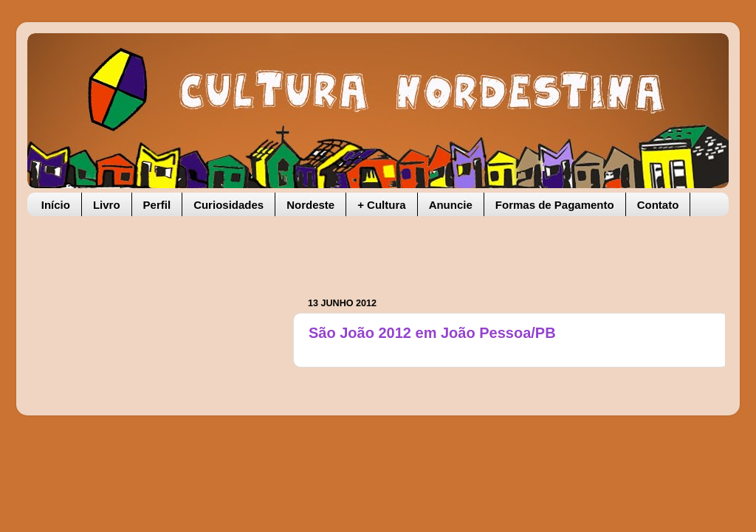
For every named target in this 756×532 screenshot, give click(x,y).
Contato (658, 205)
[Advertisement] (481, 249)
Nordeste (310, 205)
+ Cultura (381, 205)
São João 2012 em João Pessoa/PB (432, 333)
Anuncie (451, 205)
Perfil (157, 205)
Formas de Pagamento (555, 205)
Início (56, 205)
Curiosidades (228, 205)
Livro (107, 205)
